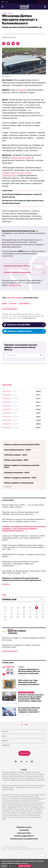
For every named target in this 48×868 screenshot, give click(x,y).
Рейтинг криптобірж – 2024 (16, 460)
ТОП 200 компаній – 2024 (16, 455)
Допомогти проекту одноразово (25, 272)
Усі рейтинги (8, 487)
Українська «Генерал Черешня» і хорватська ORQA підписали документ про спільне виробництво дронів (23, 538)
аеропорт (13, 304)
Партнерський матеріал (26, 692)
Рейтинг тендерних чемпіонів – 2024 (20, 478)
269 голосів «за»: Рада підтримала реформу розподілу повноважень (29, 682)
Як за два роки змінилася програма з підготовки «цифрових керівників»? (29, 710)
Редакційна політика (24, 827)
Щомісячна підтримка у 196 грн (25, 266)
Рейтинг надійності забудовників (19, 483)
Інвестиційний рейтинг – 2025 (17, 450)
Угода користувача (24, 833)
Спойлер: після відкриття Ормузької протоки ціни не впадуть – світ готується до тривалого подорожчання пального (24, 529)
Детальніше (13, 866)
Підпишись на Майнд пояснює (24, 331)
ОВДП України (7, 385)
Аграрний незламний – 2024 (17, 473)
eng (6, 2)
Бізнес (11, 13)
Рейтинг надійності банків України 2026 (22, 445)
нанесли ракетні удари (21, 158)
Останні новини (8, 500)
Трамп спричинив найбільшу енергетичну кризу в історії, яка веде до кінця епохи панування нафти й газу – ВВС (23, 547)
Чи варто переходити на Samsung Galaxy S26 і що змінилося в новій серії (29, 671)
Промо (21, 667)
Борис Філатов (24, 304)
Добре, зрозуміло (25, 866)
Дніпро (5, 304)
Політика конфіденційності (24, 836)
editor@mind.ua (15, 285)
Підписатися (42, 2)
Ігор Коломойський (9, 309)
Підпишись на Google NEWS (24, 325)
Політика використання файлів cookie (24, 839)
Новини (5, 13)
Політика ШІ (24, 830)
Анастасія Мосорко (15, 298)
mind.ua (32, 788)
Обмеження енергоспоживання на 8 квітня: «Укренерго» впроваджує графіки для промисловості (20, 564)
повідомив (22, 90)
